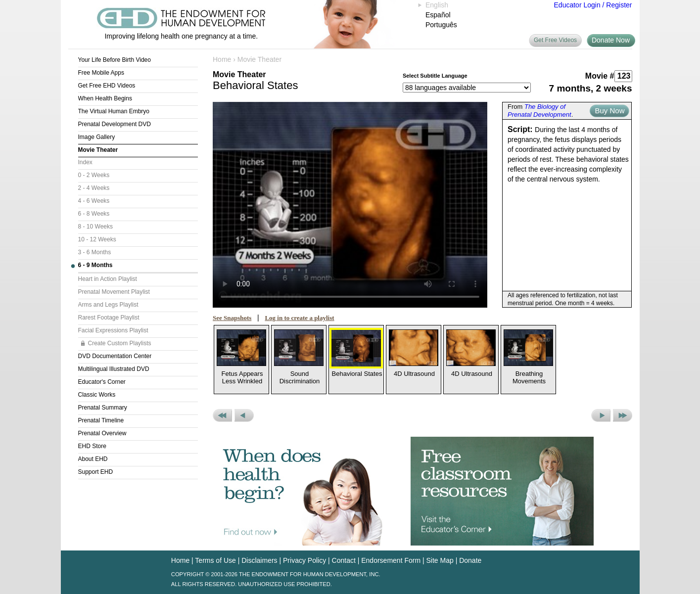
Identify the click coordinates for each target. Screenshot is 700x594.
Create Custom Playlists (120, 343)
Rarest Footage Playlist (109, 318)
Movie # (600, 76)
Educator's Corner (102, 382)
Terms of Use (215, 560)
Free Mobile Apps (101, 73)
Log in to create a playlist (299, 318)
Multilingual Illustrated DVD (114, 369)
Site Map (440, 560)
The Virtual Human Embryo (114, 111)
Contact (344, 560)
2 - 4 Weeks (94, 188)
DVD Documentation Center (115, 356)
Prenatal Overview (102, 433)
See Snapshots (232, 318)
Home (222, 59)
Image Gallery (97, 137)
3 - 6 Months (95, 252)
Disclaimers (259, 560)
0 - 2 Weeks (94, 175)
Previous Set (222, 415)
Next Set (623, 415)
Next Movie (601, 415)
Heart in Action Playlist (108, 279)
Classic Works (97, 395)
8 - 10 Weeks (95, 227)
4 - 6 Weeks (94, 201)
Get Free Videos (555, 40)
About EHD (93, 459)
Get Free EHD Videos (107, 86)
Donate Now (611, 40)
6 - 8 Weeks (94, 214)
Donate (470, 560)
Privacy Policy (304, 560)
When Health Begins (105, 98)
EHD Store (92, 446)
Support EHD (96, 472)
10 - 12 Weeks (97, 239)
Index (85, 162)
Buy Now (609, 111)
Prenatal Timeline (101, 420)
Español (438, 15)
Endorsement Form (391, 560)
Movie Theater (98, 150)
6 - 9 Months (95, 265)
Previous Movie (244, 415)
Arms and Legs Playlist (108, 305)
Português (441, 25)
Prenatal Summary (103, 408)
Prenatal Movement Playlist (114, 292)
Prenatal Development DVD (115, 124)
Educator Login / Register (593, 5)
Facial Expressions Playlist (113, 330)
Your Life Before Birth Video (115, 60)
